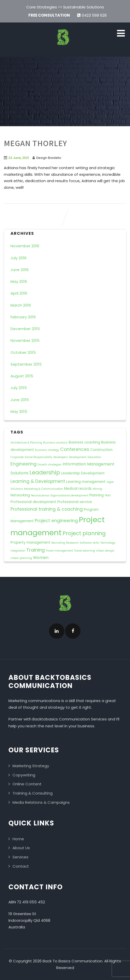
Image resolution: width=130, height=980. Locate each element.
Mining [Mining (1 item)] (97, 489)
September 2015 (26, 364)
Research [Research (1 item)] (72, 543)
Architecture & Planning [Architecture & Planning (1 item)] (26, 443)
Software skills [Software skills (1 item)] (90, 543)
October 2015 (23, 352)
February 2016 (23, 317)
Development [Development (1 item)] (78, 457)
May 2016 (19, 281)
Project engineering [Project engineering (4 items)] (56, 521)
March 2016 (21, 305)
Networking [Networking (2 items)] (20, 495)
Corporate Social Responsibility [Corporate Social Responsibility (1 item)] (31, 457)
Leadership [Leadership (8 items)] (45, 473)
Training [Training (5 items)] (36, 550)
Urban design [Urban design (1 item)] (105, 551)
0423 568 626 (92, 15)
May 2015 (19, 411)
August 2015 (22, 376)
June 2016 (20, 270)
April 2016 (19, 293)
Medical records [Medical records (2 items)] (78, 489)
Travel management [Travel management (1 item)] (59, 551)
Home (18, 839)
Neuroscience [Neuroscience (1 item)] (40, 495)
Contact (21, 866)
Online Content (27, 784)
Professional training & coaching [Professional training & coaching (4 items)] (47, 509)
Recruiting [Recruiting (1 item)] (58, 543)
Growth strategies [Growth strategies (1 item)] (50, 465)
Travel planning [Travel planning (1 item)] (85, 551)
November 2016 (25, 246)
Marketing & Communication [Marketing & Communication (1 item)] (44, 489)
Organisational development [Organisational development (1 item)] (69, 495)
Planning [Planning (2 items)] (97, 495)
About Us (21, 848)
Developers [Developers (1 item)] (61, 457)
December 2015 (25, 329)
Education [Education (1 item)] (94, 457)
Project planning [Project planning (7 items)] (84, 533)
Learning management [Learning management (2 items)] (86, 482)
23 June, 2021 (19, 158)
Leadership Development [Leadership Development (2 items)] (83, 473)
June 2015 (20, 400)
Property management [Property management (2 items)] (30, 542)
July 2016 (19, 258)
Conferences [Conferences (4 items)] (75, 449)
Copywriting (24, 775)
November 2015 (25, 340)
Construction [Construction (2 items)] (101, 450)
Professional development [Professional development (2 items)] (33, 502)
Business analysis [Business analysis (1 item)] (55, 443)
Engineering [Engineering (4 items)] (23, 464)
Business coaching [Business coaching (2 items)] (84, 442)
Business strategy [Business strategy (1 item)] (47, 450)
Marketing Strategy (31, 766)
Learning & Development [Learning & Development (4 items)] (38, 481)
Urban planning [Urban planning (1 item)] (21, 558)
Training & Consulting (33, 793)
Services (20, 857)
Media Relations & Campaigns (41, 802)
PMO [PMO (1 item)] (108, 495)
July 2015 (19, 388)
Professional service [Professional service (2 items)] (75, 502)
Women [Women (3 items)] (41, 558)
